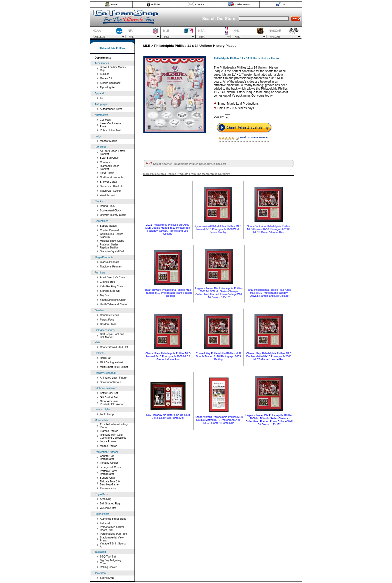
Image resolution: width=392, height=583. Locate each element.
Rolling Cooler (108, 567)
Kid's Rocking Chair (112, 286)
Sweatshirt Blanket (111, 186)
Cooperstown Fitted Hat (114, 347)
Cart (284, 5)
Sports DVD (107, 578)
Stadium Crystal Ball (112, 251)
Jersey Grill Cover (111, 467)
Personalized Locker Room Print (112, 528)
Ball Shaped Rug (110, 503)
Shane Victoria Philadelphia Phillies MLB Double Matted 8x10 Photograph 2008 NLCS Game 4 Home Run (219, 420)
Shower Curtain (109, 182)
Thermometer (108, 488)
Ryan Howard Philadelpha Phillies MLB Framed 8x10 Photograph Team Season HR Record (168, 293)
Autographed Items (111, 109)
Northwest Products (112, 177)
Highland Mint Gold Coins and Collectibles (113, 436)
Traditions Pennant (111, 266)
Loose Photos (108, 441)
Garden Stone (108, 324)
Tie (102, 98)
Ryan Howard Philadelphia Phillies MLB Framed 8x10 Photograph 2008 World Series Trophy (218, 229)
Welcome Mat (108, 508)
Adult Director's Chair (112, 277)
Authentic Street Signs (113, 519)
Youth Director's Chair (113, 300)
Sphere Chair (108, 478)
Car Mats (105, 120)
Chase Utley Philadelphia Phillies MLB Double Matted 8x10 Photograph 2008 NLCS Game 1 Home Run (269, 356)
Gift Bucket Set (109, 397)
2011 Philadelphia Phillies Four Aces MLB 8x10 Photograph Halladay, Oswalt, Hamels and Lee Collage (269, 293)
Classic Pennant (110, 262)
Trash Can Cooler (110, 191)
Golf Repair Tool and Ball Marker (112, 336)
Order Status (243, 5)
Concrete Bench (109, 315)
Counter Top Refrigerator (107, 457)
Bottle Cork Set (109, 393)
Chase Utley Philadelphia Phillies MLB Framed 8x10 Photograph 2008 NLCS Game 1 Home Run (168, 356)
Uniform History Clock (113, 215)
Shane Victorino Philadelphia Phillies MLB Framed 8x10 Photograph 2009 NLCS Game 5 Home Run (269, 229)
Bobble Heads (108, 226)
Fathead (105, 523)
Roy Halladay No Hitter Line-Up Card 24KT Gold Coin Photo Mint (168, 416)
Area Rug (106, 499)
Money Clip (107, 78)
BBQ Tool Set (108, 556)
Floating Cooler (109, 463)
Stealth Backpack (110, 83)
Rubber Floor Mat (110, 130)
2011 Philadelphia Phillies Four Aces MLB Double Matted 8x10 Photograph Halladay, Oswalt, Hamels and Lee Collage (168, 229)
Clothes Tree (107, 282)
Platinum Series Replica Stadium (110, 246)
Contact (200, 5)
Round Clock (108, 206)
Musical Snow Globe (112, 241)
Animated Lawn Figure (113, 378)
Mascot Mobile (109, 141)
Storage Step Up (110, 291)
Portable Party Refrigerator (108, 472)
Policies (156, 5)
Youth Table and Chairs (114, 304)
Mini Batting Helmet (111, 362)
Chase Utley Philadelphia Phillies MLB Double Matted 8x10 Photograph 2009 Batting (218, 356)
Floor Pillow (107, 173)
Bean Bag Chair (109, 158)
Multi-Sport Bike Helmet (114, 367)
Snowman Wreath (111, 382)
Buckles (105, 74)
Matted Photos (109, 446)
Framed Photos (109, 431)
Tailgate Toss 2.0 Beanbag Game (110, 483)
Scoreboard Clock (111, 210)
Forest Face (107, 320)
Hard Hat (105, 358)
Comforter (106, 162)
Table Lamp (107, 414)
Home (114, 5)
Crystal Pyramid (109, 230)
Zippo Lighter (108, 87)
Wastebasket (108, 195)
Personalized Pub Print (113, 534)
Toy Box (105, 295)
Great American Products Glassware (112, 403)
